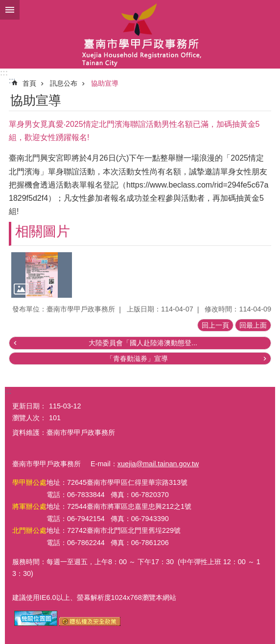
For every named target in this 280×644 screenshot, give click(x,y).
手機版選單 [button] (10, 10)
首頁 (29, 83)
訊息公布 (64, 83)
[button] (42, 275)
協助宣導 (105, 83)
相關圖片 (43, 231)
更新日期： (29, 406)
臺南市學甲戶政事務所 (140, 34)
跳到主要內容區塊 (5, 5)
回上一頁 (215, 325)
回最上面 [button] (253, 325)
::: (4, 73)
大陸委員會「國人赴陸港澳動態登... (143, 343)
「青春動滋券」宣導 (137, 358)
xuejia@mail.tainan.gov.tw (158, 464)
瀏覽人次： (29, 418)
